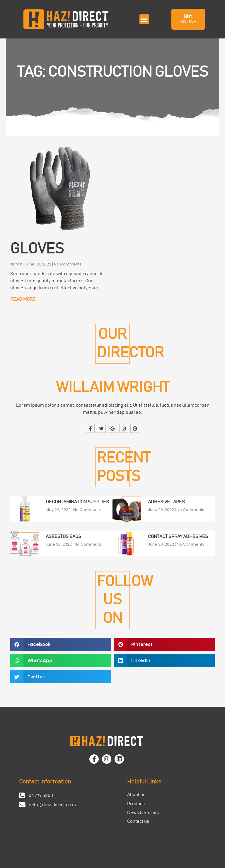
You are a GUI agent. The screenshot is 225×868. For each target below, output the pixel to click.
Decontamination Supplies (77, 502)
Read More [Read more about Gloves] (23, 299)
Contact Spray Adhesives (178, 536)
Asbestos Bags (63, 536)
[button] (144, 19)
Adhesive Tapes (166, 502)
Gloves (37, 249)
